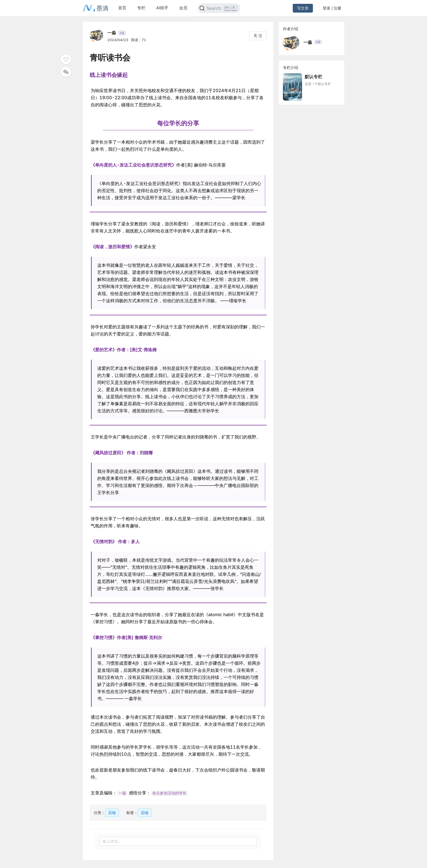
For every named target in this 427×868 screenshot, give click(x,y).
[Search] (219, 8)
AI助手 (162, 8)
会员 (183, 8)
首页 (122, 8)
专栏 (141, 8)
